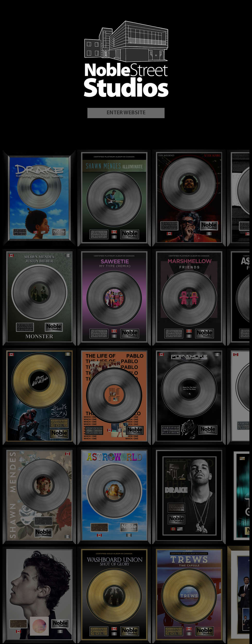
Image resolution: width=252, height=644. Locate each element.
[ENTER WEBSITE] (126, 113)
